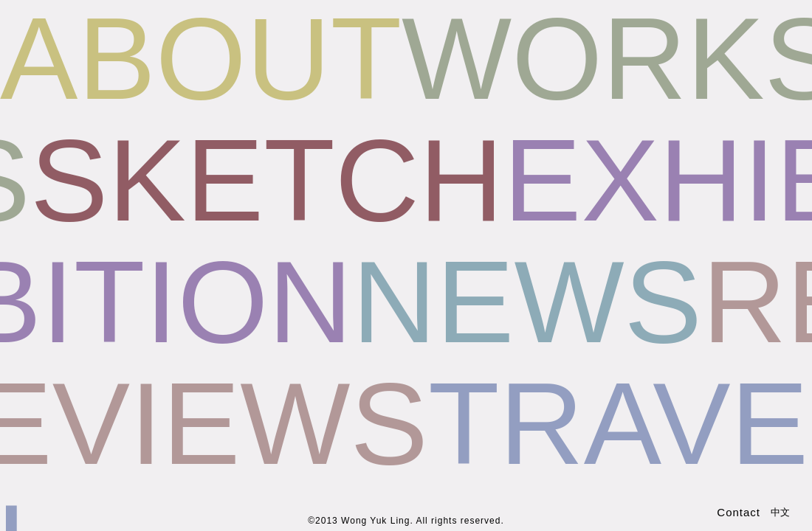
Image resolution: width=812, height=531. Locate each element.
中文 (780, 512)
